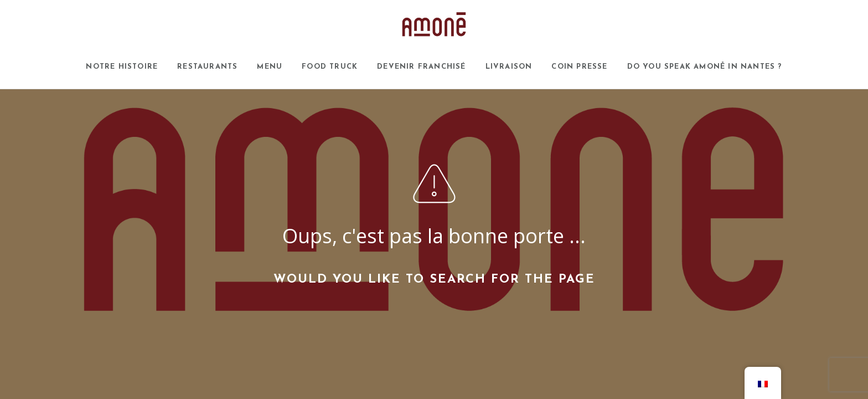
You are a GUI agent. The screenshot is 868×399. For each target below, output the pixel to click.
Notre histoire (122, 67)
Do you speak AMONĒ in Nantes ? (705, 67)
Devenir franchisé (421, 67)
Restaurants (207, 67)
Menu (270, 67)
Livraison (509, 67)
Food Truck (330, 67)
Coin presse (579, 67)
